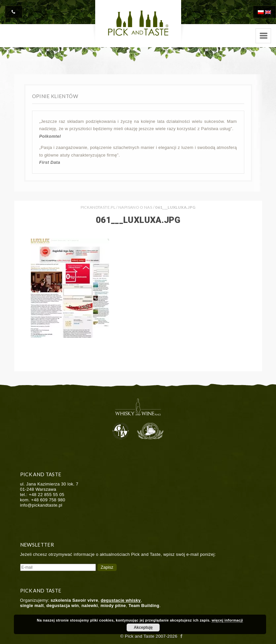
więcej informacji (227, 620)
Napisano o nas (135, 207)
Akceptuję (143, 627)
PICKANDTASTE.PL (98, 207)
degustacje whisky (121, 600)
